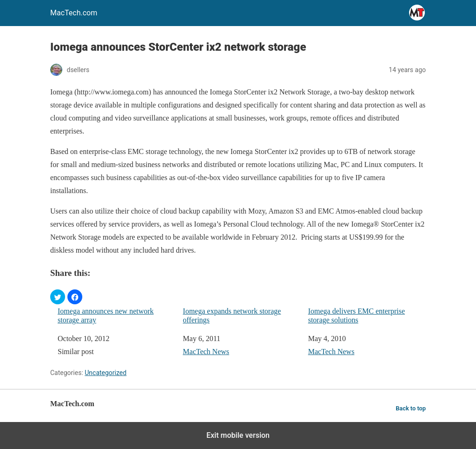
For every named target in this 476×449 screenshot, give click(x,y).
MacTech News (206, 352)
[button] (58, 297)
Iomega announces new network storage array (106, 315)
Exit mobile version (238, 435)
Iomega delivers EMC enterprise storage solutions (357, 315)
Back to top (411, 408)
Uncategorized (106, 373)
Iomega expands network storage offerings (232, 315)
